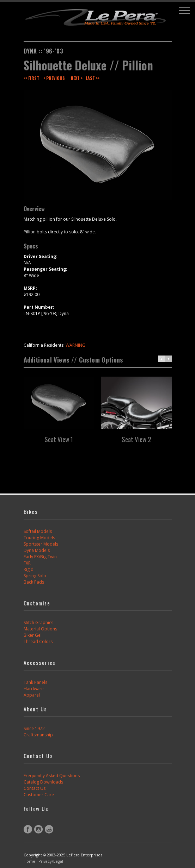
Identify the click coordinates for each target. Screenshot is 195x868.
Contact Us (35, 788)
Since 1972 (34, 728)
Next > (77, 78)
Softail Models (38, 531)
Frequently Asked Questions (52, 776)
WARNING (75, 345)
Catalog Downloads (43, 782)
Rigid (29, 569)
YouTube (49, 829)
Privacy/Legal (51, 861)
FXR (27, 563)
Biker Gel (33, 635)
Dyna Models (37, 550)
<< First (31, 78)
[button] (184, 11)
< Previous (54, 78)
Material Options (40, 629)
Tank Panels (35, 682)
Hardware (34, 689)
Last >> (93, 78)
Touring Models (39, 538)
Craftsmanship (38, 735)
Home (29, 861)
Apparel (32, 695)
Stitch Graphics (38, 622)
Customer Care (39, 795)
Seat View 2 (136, 439)
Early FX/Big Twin (40, 557)
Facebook (28, 829)
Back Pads (34, 582)
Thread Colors (38, 641)
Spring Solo (35, 576)
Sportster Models (41, 544)
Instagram (38, 829)
